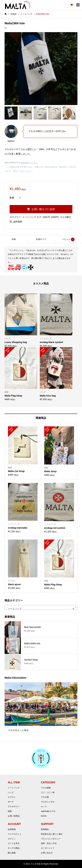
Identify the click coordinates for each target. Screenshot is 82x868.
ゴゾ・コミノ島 (48, 792)
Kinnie (44, 816)
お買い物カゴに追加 (43, 209)
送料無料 (18, 222)
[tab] (14, 239)
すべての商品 (14, 848)
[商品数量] (24, 198)
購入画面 (12, 853)
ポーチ (11, 802)
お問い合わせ (47, 853)
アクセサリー (14, 807)
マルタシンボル (48, 802)
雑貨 (10, 811)
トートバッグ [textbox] (40, 609)
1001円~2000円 (50, 217)
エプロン (12, 797)
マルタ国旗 (46, 788)
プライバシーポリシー (51, 839)
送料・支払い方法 (49, 843)
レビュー (68, 239)
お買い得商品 (14, 816)
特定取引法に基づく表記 (52, 834)
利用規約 (45, 829)
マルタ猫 (45, 797)
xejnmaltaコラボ (48, 811)
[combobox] (41, 607)
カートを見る (14, 843)
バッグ (11, 792)
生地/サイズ (41, 239)
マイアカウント (15, 834)
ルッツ (44, 807)
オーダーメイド (48, 848)
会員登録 (12, 829)
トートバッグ (29, 217)
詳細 (14, 239)
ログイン (12, 839)
